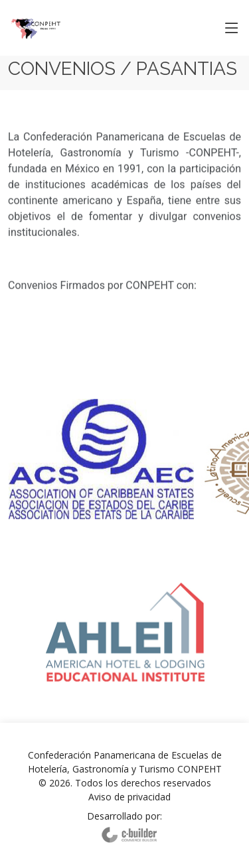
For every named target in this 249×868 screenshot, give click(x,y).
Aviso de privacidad (129, 797)
